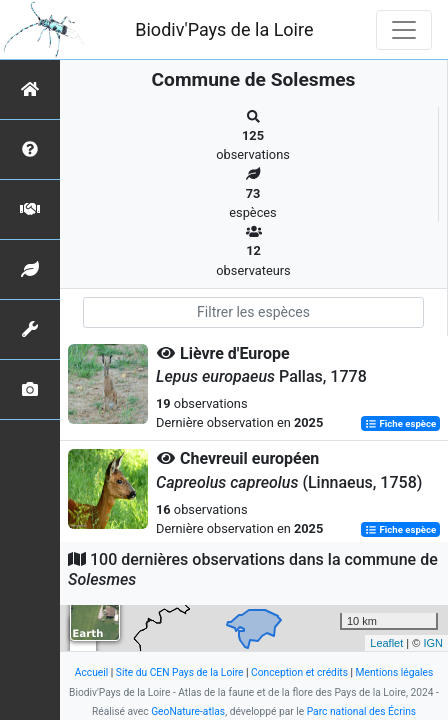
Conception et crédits (299, 672)
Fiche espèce (400, 423)
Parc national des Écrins (361, 711)
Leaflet (386, 643)
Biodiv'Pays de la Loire (224, 29)
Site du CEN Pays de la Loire (180, 672)
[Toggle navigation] (404, 30)
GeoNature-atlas (188, 711)
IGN (433, 643)
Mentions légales (395, 672)
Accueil (91, 672)
